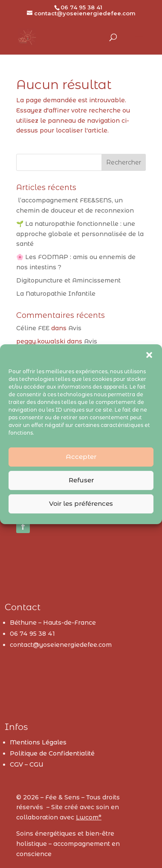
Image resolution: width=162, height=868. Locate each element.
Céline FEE (33, 328)
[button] (149, 355)
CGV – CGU (27, 764)
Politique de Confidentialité (52, 753)
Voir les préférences (81, 503)
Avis (75, 328)
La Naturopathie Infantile (56, 294)
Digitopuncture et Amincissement (68, 280)
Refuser (81, 480)
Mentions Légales (38, 742)
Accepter (81, 457)
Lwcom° (89, 817)
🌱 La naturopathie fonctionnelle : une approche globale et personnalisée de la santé (80, 234)
